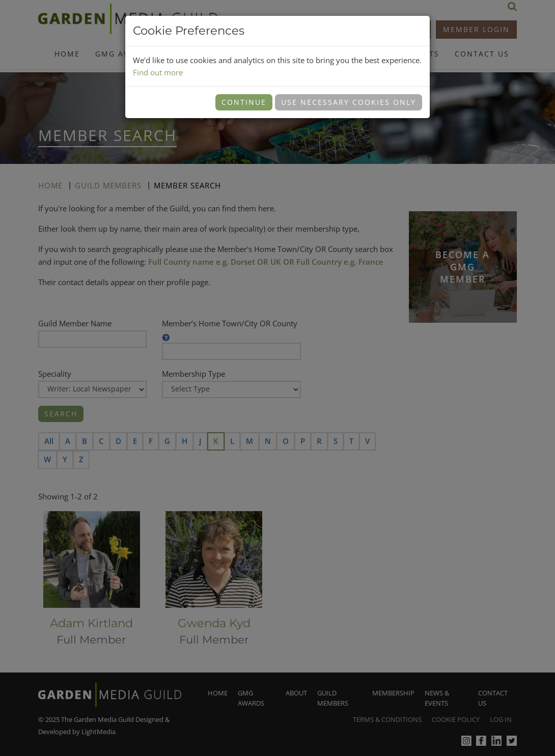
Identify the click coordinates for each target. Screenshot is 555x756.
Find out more (158, 72)
